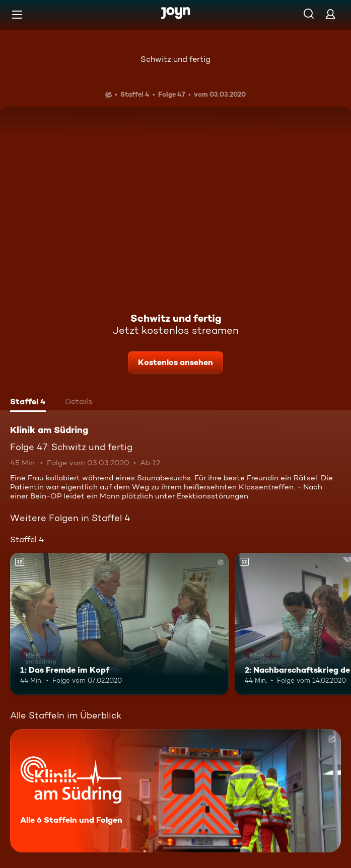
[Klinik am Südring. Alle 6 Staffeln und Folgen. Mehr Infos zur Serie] (175, 791)
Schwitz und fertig (175, 59)
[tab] (28, 403)
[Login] (330, 14)
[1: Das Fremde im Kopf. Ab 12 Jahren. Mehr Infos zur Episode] (119, 624)
